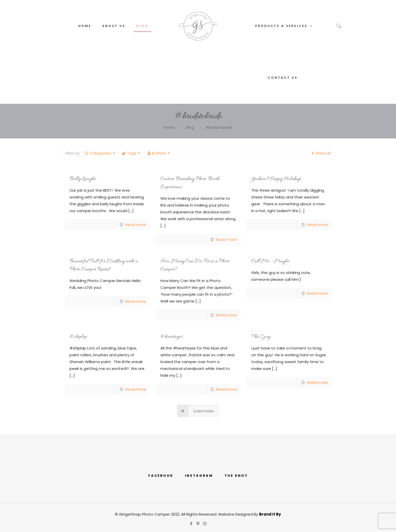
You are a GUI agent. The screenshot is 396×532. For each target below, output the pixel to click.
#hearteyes (172, 337)
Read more (135, 225)
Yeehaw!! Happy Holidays (276, 179)
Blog (190, 127)
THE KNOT (236, 476)
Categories (100, 153)
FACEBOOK (161, 476)
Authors (159, 153)
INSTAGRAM (199, 476)
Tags (131, 153)
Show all (320, 153)
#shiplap (78, 337)
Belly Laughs (83, 179)
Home (169, 127)
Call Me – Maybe (270, 261)
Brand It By (270, 514)
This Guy (261, 337)
